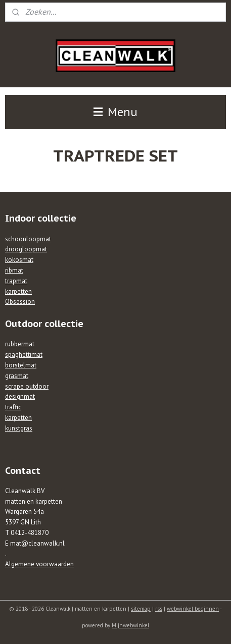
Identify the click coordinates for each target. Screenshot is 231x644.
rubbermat (20, 344)
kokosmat (19, 260)
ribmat (14, 270)
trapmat (16, 281)
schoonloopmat (28, 239)
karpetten (18, 291)
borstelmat (21, 365)
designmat (20, 396)
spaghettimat (24, 355)
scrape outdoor (27, 386)
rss (159, 609)
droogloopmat (26, 249)
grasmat (17, 376)
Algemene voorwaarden (39, 564)
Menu (115, 112)
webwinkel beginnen (193, 609)
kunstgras (19, 428)
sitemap (141, 609)
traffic (13, 407)
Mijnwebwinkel (130, 625)
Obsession (20, 302)
